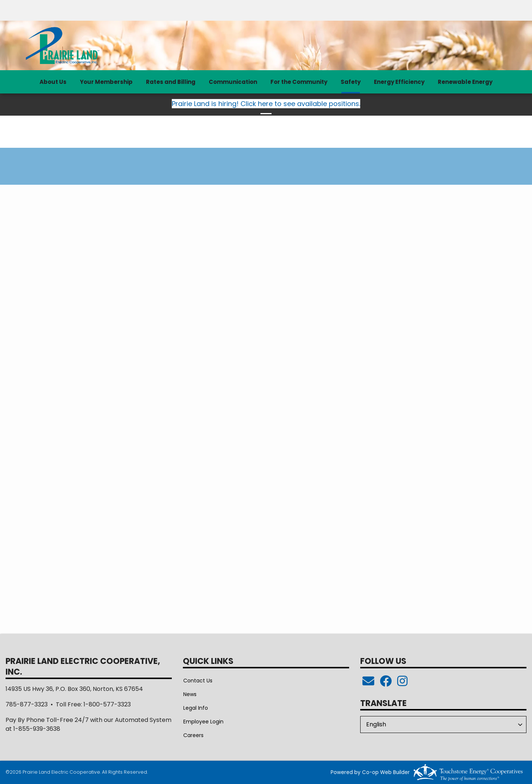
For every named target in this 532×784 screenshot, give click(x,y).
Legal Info (195, 708)
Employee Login (203, 722)
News (190, 694)
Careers (193, 735)
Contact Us (197, 681)
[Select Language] (443, 725)
